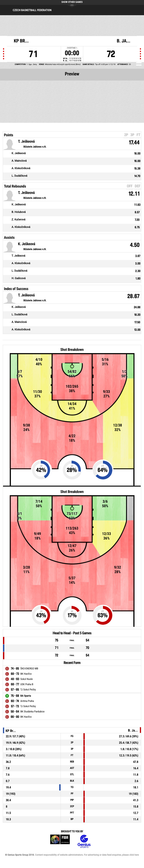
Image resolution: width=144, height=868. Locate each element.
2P (126, 135)
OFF (130, 186)
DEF (138, 186)
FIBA (60, 841)
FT (138, 135)
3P (132, 135)
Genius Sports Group (84, 841)
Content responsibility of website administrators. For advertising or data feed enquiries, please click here (87, 855)
